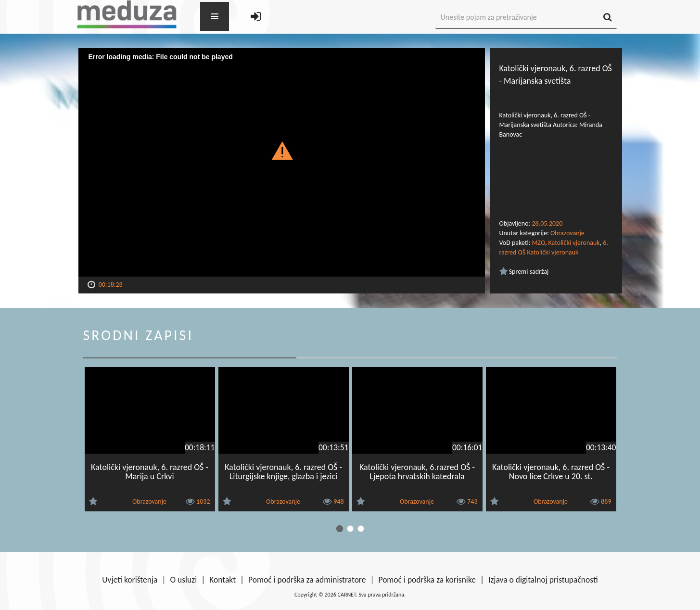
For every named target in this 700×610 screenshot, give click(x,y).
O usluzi (184, 580)
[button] (282, 150)
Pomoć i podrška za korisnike (427, 580)
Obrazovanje (567, 233)
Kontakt (223, 580)
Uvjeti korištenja (130, 580)
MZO (539, 243)
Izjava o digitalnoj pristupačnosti (543, 580)
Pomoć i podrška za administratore (307, 580)
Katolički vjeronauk (574, 243)
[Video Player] (282, 162)
